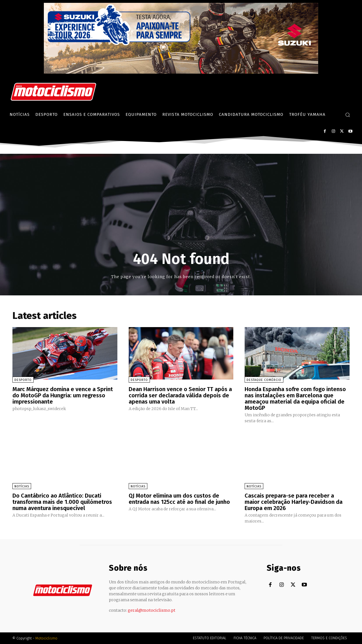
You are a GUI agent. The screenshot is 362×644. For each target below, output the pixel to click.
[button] (348, 115)
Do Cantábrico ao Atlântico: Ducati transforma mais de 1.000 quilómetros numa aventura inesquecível (62, 502)
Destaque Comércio (264, 380)
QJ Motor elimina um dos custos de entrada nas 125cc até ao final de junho (179, 499)
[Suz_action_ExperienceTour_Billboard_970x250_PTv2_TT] (181, 72)
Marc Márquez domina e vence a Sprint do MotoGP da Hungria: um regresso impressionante (63, 395)
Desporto (23, 380)
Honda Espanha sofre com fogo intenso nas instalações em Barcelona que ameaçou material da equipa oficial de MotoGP (295, 398)
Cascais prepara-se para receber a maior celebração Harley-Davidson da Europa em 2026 (294, 502)
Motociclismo (46, 638)
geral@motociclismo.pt (152, 610)
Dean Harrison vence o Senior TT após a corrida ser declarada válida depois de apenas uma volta (180, 395)
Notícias (22, 486)
